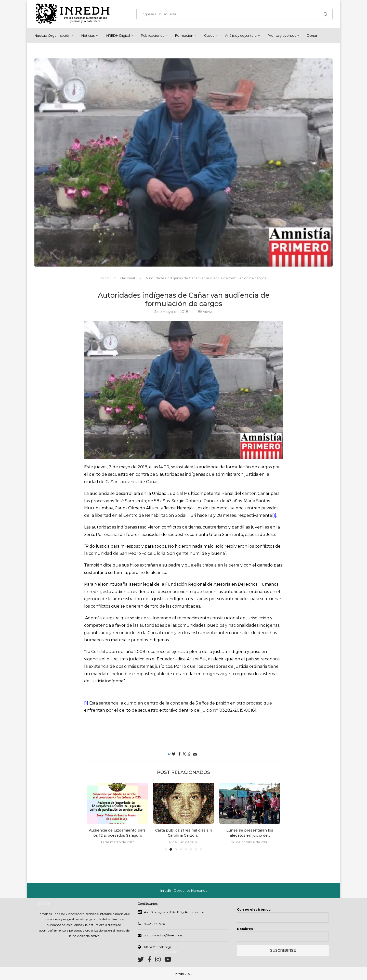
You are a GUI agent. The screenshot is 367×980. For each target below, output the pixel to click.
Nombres (245, 929)
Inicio (105, 278)
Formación (184, 35)
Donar (312, 35)
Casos (209, 35)
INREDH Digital (118, 35)
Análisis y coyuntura (241, 35)
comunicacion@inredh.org (164, 935)
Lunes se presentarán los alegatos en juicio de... (250, 833)
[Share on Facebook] (179, 754)
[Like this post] (174, 754)
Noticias (88, 35)
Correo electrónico (254, 909)
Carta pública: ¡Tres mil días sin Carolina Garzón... (184, 833)
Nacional (128, 278)
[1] (274, 515)
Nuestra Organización (52, 35)
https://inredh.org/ (158, 947)
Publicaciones (153, 35)
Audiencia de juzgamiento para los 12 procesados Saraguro (117, 833)
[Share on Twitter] (184, 754)
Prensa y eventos (282, 35)
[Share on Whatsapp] (190, 754)
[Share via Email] (195, 754)
